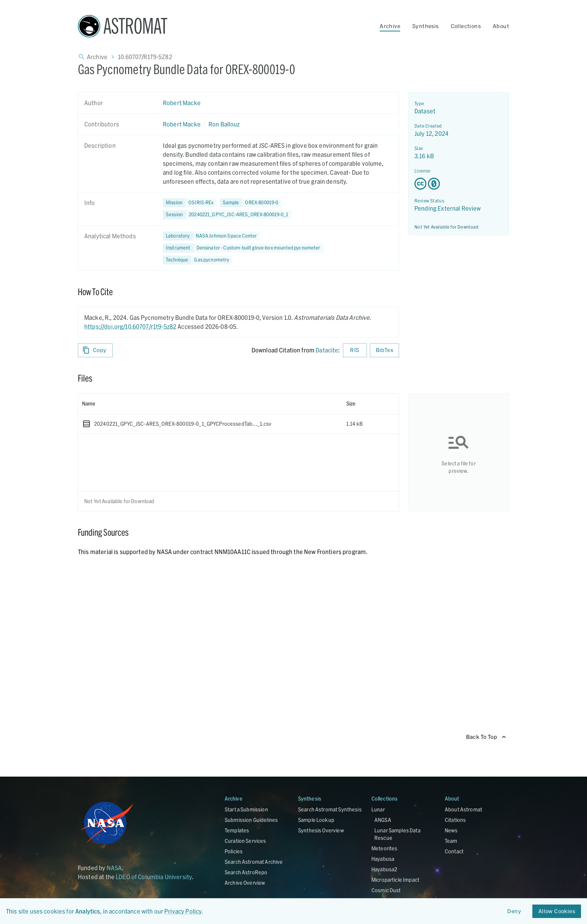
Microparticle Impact (395, 880)
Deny (514, 911)
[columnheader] (210, 404)
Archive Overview (245, 883)
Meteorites (384, 848)
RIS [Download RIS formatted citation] (355, 350)
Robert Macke (182, 103)
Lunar (378, 809)
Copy (95, 350)
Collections (466, 26)
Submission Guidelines (251, 820)
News (451, 830)
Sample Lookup (316, 820)
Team (451, 841)
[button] (251, 203)
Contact (454, 851)
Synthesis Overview (321, 830)
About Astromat (463, 809)
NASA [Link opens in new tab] (114, 868)
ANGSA (383, 820)
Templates (237, 830)
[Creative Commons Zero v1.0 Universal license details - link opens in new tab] (459, 184)
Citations (455, 820)
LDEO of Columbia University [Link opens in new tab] (154, 877)
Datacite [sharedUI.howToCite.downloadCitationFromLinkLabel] (327, 350)
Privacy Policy (183, 911)
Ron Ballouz (224, 124)
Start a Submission (246, 809)
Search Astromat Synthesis (330, 809)
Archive (390, 26)
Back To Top (486, 737)
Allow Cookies (557, 911)
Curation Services (245, 841)
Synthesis (425, 26)
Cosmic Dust (386, 890)
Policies (234, 851)
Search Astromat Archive (254, 862)
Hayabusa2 (384, 869)
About (501, 26)
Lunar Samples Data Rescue (397, 834)
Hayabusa (383, 859)
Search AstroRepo (246, 872)
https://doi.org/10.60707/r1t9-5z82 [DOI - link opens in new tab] (130, 326)
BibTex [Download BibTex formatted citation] (384, 350)
